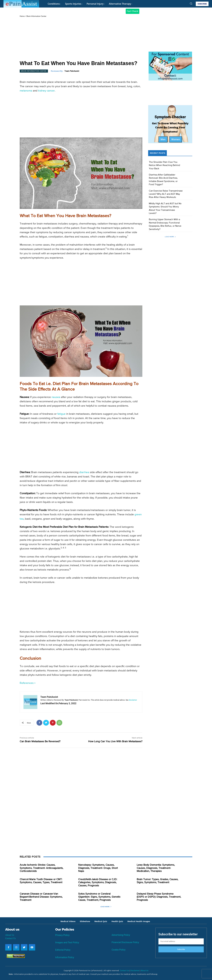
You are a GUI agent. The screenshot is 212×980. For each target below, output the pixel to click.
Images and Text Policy (67, 942)
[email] (181, 941)
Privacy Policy (62, 935)
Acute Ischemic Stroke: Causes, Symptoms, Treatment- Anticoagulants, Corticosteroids (41, 868)
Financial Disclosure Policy (125, 942)
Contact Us (10, 938)
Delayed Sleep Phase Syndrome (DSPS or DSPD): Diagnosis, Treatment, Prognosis (159, 897)
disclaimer (133, 700)
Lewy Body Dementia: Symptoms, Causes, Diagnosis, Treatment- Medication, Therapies (156, 868)
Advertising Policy (121, 935)
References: (28, 683)
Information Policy (65, 957)
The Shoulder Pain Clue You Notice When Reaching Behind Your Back (164, 165)
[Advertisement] (81, 39)
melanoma (26, 91)
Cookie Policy (118, 950)
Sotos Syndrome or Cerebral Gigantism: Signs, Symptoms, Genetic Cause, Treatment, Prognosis (99, 897)
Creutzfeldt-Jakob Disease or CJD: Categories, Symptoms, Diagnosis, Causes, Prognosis (98, 883)
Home (22, 16)
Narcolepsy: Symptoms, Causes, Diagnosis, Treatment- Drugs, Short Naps (98, 868)
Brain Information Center (36, 16)
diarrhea (84, 472)
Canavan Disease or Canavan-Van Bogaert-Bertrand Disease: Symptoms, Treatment (41, 897)
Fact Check (132, 11)
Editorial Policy (63, 950)
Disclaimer (135, 971)
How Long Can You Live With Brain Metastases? (115, 742)
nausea (56, 397)
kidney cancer (46, 91)
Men (163, 139)
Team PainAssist (72, 71)
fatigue (61, 414)
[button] (191, 3)
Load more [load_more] (170, 237)
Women (176, 139)
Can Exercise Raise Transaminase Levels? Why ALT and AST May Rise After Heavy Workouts (166, 194)
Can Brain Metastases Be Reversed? (40, 742)
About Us (10, 935)
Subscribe (181, 949)
